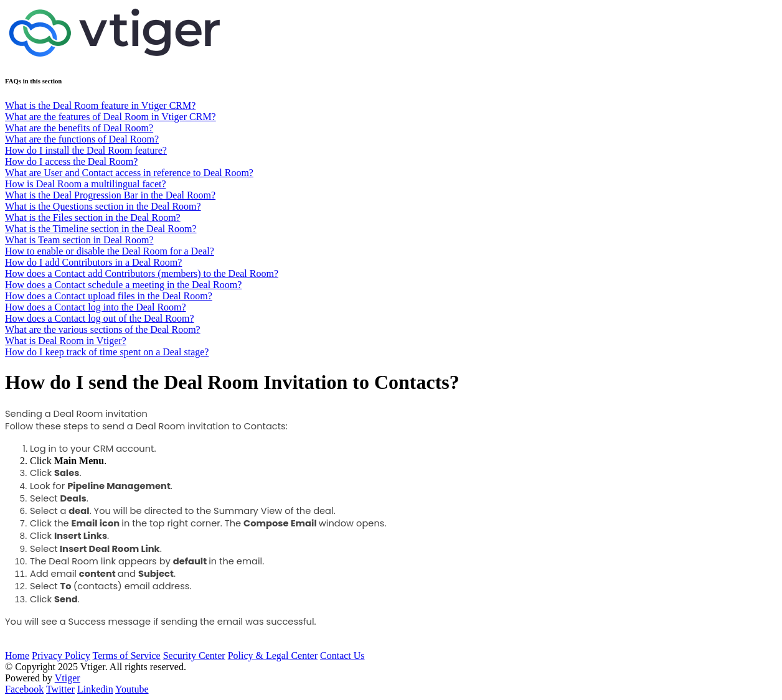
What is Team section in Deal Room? (79, 240)
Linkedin (95, 689)
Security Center (194, 656)
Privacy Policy (61, 656)
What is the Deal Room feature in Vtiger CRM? (100, 105)
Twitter (60, 689)
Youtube (132, 689)
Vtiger (68, 678)
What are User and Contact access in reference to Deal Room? (129, 173)
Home (17, 656)
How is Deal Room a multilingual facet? (86, 184)
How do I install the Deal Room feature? (86, 150)
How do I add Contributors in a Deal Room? (93, 262)
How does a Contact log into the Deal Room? (96, 307)
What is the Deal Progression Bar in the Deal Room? (110, 195)
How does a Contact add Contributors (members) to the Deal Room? (142, 273)
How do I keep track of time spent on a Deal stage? (107, 352)
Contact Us (342, 656)
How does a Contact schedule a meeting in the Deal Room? (123, 285)
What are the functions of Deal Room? (82, 139)
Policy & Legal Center (273, 656)
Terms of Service (127, 656)
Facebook (24, 689)
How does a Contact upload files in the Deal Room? (109, 296)
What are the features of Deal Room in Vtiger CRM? (111, 117)
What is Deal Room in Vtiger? (66, 341)
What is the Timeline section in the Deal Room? (101, 229)
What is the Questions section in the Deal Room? (103, 206)
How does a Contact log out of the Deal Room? (100, 318)
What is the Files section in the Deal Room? (93, 217)
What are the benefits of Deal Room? (79, 128)
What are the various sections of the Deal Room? (103, 329)
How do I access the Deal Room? (71, 161)
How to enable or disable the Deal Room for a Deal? (110, 251)
